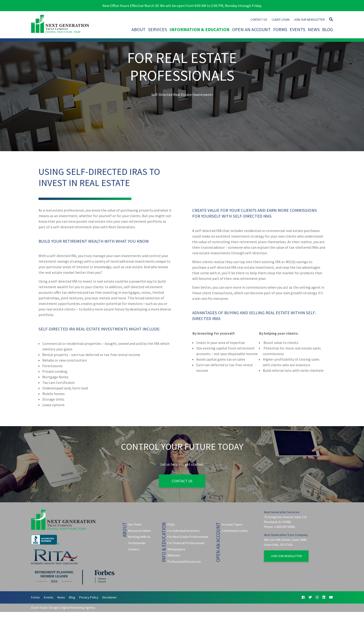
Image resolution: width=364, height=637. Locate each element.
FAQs (171, 524)
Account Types (232, 524)
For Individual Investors (184, 531)
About (138, 29)
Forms (280, 29)
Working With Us (139, 537)
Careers (134, 549)
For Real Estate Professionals (188, 537)
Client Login (281, 20)
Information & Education (200, 29)
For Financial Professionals (186, 543)
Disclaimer (110, 597)
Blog (328, 29)
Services (158, 29)
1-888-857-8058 (284, 527)
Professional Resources (184, 562)
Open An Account (251, 29)
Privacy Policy (89, 597)
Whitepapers (176, 549)
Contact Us (259, 20)
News (314, 29)
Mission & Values (140, 531)
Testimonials (137, 543)
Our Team (135, 524)
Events (297, 29)
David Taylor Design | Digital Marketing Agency (63, 608)
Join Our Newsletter (309, 20)
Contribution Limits (235, 531)
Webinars (174, 555)
